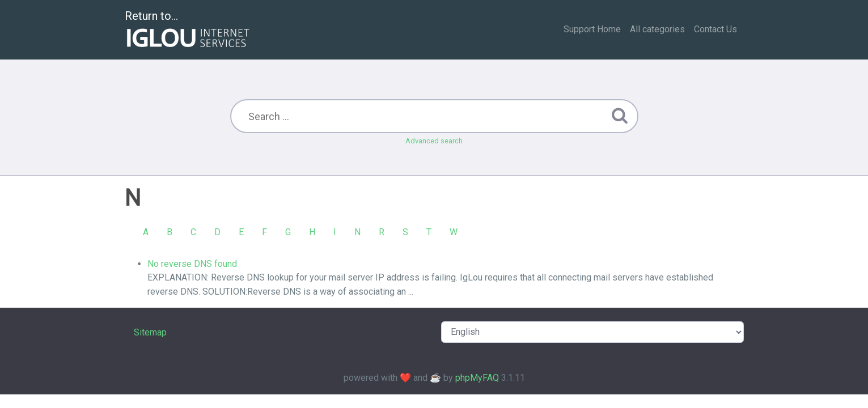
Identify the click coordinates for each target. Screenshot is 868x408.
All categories (657, 29)
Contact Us (715, 29)
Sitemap (150, 332)
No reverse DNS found (192, 264)
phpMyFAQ (477, 378)
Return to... (189, 30)
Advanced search (434, 141)
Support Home (592, 29)
